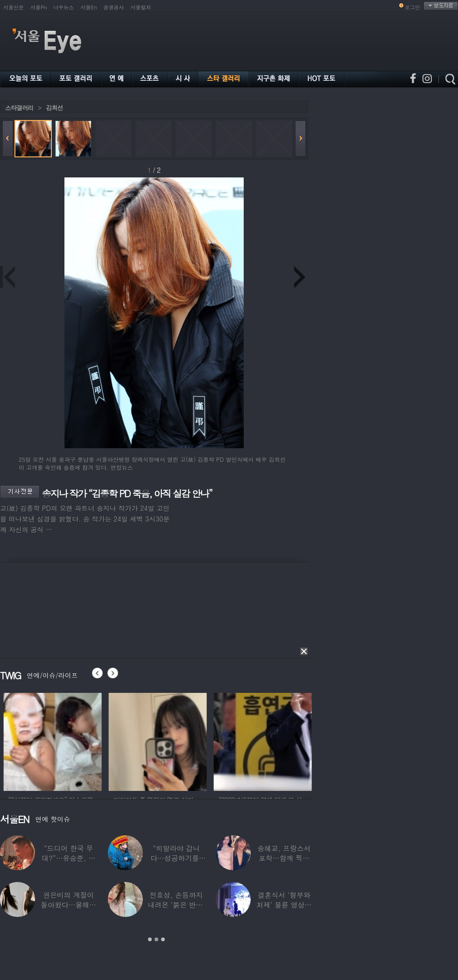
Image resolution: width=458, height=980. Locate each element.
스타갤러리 (19, 108)
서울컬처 (141, 7)
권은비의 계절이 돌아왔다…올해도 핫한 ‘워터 (68, 905)
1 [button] (150, 939)
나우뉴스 (63, 7)
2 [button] (156, 939)
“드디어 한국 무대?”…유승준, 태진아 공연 (68, 858)
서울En (88, 7)
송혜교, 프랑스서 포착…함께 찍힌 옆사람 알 (284, 858)
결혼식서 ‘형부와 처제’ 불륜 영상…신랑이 (284, 905)
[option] (82, 740)
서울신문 (14, 7)
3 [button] (163, 939)
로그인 (412, 7)
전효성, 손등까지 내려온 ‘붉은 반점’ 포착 (176, 905)
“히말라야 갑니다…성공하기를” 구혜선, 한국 (176, 858)
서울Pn (39, 7)
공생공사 (114, 7)
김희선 (54, 108)
